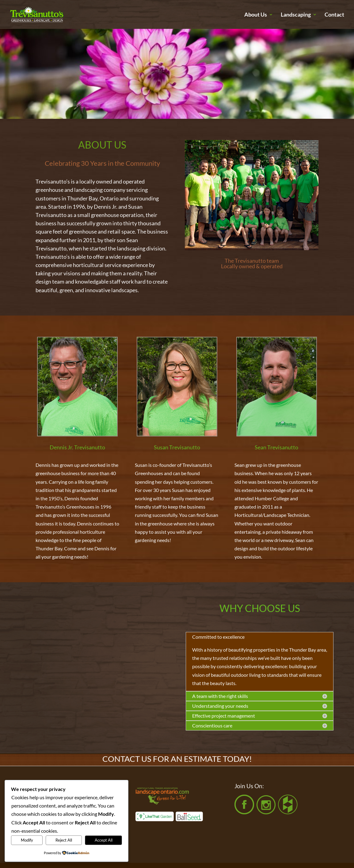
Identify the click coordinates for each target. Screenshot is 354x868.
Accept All (104, 840)
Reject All (64, 840)
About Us (256, 15)
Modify (27, 840)
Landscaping (296, 15)
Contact (334, 15)
